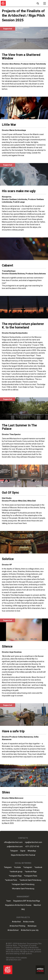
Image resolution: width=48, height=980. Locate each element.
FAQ (23, 909)
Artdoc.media (29, 922)
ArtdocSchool (13, 930)
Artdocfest (16, 922)
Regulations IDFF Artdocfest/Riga (27, 901)
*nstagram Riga (15, 876)
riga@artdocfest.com (33, 842)
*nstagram (28, 867)
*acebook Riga (31, 872)
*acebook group (16, 872)
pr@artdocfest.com (15, 847)
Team (9, 901)
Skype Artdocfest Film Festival (23, 855)
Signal (23, 851)
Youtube (17, 867)
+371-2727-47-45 (32, 847)
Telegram (14, 851)
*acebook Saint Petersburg (30, 880)
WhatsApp (32, 851)
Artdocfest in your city (30, 930)
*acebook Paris (11, 880)
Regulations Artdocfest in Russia (18, 905)
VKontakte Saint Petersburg (23, 889)
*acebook (38, 867)
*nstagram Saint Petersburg (23, 884)
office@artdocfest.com (13, 842)
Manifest (37, 905)
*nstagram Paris (31, 876)
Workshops (32, 926)
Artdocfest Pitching (17, 926)
